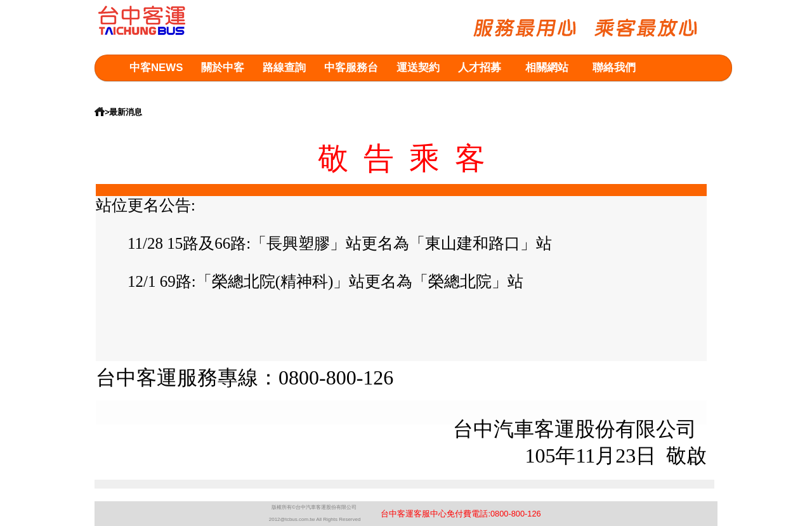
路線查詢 (284, 68)
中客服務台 (351, 68)
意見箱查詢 (156, 93)
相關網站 (547, 68)
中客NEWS (156, 68)
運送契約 (418, 68)
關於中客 (223, 68)
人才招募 (480, 68)
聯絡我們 (614, 68)
